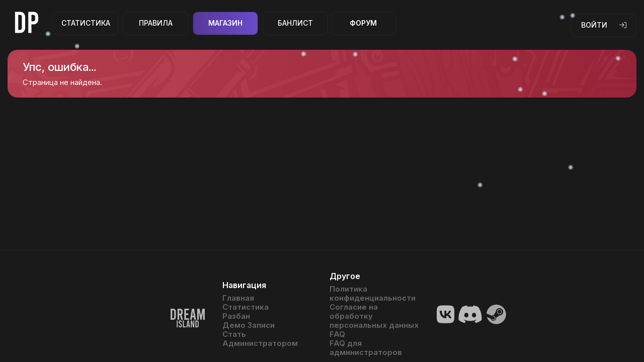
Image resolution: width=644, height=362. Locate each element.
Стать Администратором (260, 339)
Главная (238, 298)
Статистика (86, 23)
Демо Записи (249, 325)
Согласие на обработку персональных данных (374, 316)
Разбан (236, 316)
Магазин (225, 23)
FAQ (337, 334)
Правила (156, 23)
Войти (604, 25)
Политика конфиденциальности (373, 294)
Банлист (295, 23)
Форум (363, 23)
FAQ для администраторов (366, 348)
